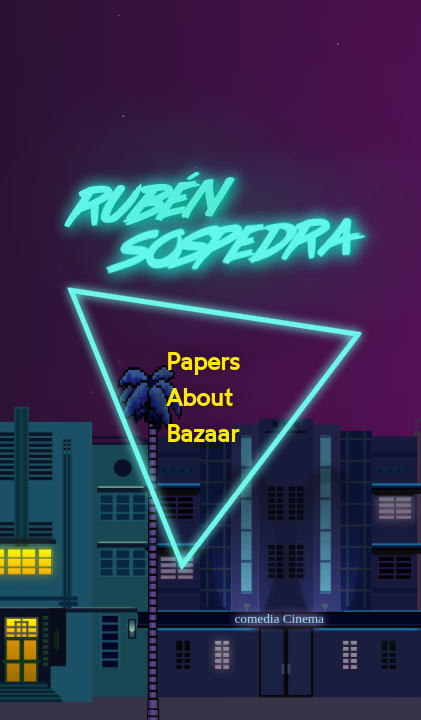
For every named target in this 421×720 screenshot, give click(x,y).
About (199, 398)
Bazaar (202, 434)
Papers (203, 362)
